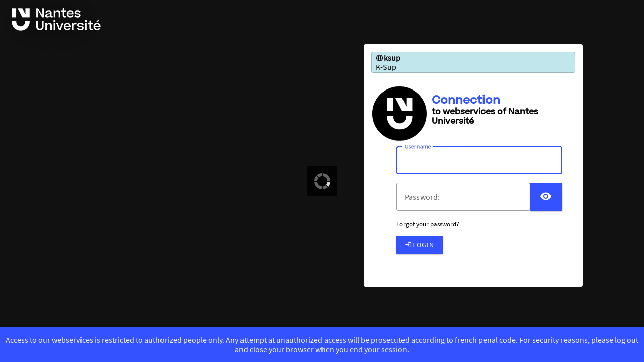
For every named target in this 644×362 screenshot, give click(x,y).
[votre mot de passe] (467, 197)
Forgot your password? (428, 224)
